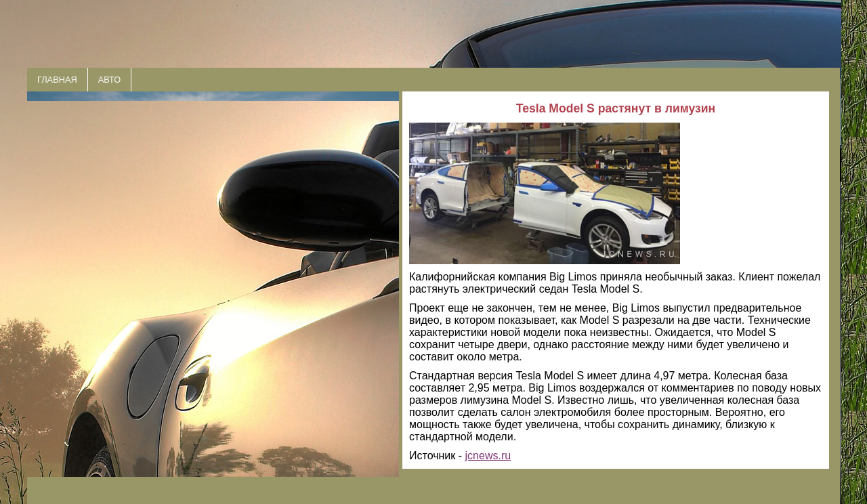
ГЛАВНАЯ (57, 80)
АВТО (109, 80)
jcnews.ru (488, 456)
